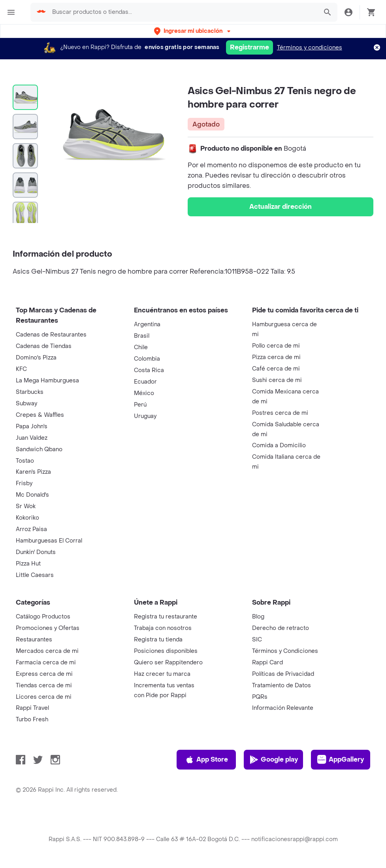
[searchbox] (182, 12)
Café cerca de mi (276, 369)
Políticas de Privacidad (283, 674)
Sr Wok (26, 506)
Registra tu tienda (158, 640)
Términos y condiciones (310, 48)
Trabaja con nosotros (163, 628)
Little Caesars (35, 575)
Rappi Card (267, 663)
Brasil (142, 336)
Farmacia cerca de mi (46, 663)
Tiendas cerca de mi (44, 686)
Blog (258, 617)
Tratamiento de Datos (281, 686)
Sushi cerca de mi (277, 380)
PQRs (260, 697)
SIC (257, 640)
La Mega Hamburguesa (47, 381)
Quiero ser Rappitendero (168, 663)
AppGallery (341, 760)
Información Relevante (283, 708)
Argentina (147, 324)
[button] (193, 31)
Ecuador (145, 382)
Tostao (25, 461)
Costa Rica (149, 370)
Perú (140, 405)
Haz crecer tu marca (162, 674)
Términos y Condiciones (285, 651)
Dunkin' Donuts (36, 552)
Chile (141, 347)
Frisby (24, 483)
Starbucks (30, 392)
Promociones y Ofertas (48, 628)
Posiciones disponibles (166, 651)
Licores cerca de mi (44, 697)
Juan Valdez (32, 438)
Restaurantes (34, 640)
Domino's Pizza (36, 358)
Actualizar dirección (281, 207)
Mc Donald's (32, 495)
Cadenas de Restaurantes (51, 335)
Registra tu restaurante (166, 617)
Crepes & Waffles (40, 415)
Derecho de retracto (281, 628)
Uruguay (145, 416)
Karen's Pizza (33, 472)
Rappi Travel (32, 708)
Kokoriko (27, 518)
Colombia (147, 359)
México (144, 393)
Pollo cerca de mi (276, 346)
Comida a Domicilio (279, 445)
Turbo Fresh (32, 720)
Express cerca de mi (44, 674)
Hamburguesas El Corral (49, 541)
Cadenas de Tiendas (44, 346)
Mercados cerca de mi (47, 651)
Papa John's (32, 426)
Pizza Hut (28, 564)
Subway (26, 404)
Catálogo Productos (43, 617)
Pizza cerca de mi (276, 357)
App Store (206, 760)
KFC (21, 369)
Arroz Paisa (31, 529)
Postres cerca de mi (280, 413)
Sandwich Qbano (39, 449)
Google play (274, 760)
